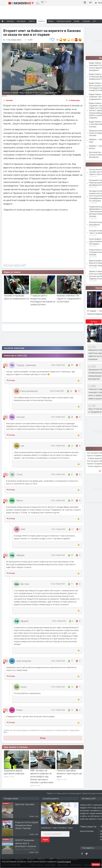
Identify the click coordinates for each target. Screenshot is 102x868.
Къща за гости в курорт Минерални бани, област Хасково (27, 828)
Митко (20, 500)
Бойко (20, 710)
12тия (19, 474)
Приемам (96, 865)
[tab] (94, 322)
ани (22, 446)
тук (5, 732)
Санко (24, 687)
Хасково (9, 100)
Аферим (20, 555)
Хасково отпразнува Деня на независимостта (43, 297)
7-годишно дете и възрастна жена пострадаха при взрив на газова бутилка (69, 300)
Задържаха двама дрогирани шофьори (40, 772)
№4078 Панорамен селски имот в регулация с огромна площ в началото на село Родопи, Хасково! (26, 849)
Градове (86, 21)
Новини (41, 21)
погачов (21, 417)
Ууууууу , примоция (26, 365)
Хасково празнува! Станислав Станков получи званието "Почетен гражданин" (14, 300)
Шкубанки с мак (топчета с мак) (57, 828)
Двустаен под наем (25, 808)
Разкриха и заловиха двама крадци (14, 772)
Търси (45, 840)
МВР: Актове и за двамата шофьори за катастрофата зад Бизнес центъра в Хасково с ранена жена (68, 776)
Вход (43, 738)
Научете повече (64, 862)
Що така (25, 584)
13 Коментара (74, 100)
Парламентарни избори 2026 (14, 25)
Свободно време (64, 21)
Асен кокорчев (24, 661)
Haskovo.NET (20, 266)
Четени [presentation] (94, 321)
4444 (23, 529)
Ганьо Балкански (29, 391)
